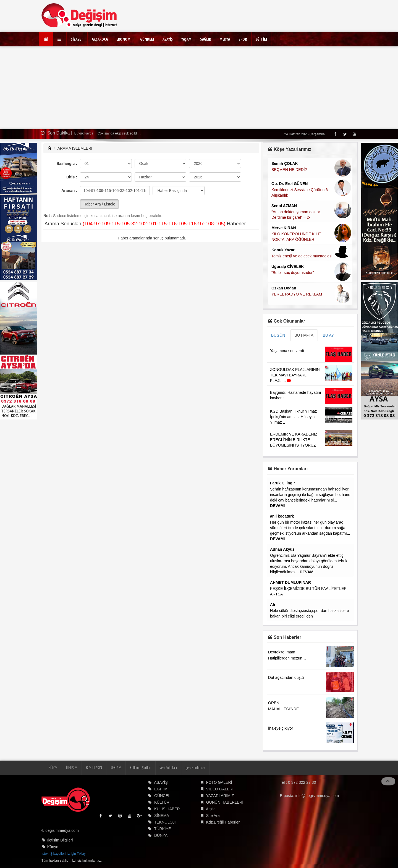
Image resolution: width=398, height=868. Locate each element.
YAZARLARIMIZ (220, 796)
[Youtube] (354, 134)
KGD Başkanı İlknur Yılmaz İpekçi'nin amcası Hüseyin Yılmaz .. (293, 417)
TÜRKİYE (163, 829)
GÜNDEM (147, 39)
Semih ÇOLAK (285, 163)
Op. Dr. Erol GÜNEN (290, 184)
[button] (60, 39)
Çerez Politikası (195, 768)
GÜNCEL (162, 796)
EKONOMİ (124, 39)
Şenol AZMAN (284, 206)
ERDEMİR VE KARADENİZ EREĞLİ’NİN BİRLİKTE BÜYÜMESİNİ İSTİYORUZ (294, 440)
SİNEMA (162, 816)
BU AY (328, 335)
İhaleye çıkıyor (281, 728)
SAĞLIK (205, 39)
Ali (273, 605)
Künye (53, 847)
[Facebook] (335, 134)
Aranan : (69, 191)
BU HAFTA (304, 335)
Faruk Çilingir (282, 483)
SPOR (243, 39)
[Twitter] (345, 134)
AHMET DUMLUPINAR (290, 582)
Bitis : (72, 177)
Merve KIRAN (284, 228)
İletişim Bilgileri (60, 840)
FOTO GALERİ (219, 782)
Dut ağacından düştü (286, 677)
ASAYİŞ (168, 39)
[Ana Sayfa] (46, 39)
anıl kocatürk (282, 516)
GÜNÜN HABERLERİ (225, 802)
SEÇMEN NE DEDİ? (289, 170)
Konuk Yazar (283, 250)
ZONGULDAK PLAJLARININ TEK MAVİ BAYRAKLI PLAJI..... (295, 375)
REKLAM (116, 768)
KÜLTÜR (162, 802)
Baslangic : (67, 163)
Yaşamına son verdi (287, 351)
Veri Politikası (168, 768)
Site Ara (213, 816)
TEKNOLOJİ (165, 822)
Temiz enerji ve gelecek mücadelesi (302, 256)
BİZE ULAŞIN (94, 768)
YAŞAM (186, 39)
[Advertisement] (199, 88)
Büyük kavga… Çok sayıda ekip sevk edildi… (107, 133)
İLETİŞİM (72, 768)
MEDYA (225, 39)
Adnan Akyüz (282, 549)
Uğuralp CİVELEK (288, 267)
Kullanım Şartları (141, 768)
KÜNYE (53, 768)
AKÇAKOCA (100, 39)
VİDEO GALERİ (220, 789)
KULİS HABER (167, 809)
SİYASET (77, 39)
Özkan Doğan (284, 288)
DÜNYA (161, 835)
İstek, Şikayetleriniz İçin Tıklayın (65, 854)
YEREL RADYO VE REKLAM (297, 294)
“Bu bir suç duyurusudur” (293, 273)
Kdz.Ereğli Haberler (223, 822)
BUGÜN (278, 335)
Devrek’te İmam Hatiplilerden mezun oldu (285, 658)
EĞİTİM (261, 39)
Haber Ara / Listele (99, 204)
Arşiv (210, 809)
